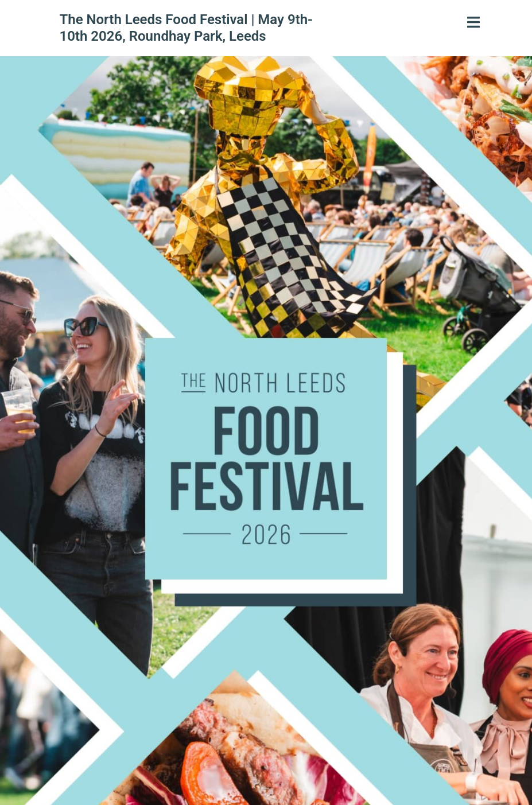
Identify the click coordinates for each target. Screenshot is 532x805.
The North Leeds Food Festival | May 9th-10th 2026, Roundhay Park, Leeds (186, 28)
